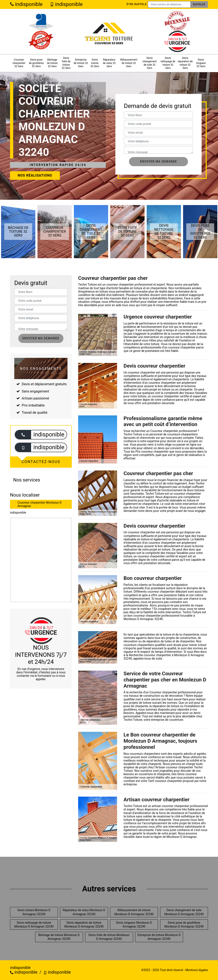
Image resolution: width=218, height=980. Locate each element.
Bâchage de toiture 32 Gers (52, 63)
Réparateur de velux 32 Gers (109, 63)
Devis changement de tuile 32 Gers (150, 63)
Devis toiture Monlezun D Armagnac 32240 (34, 912)
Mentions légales (197, 970)
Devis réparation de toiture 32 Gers (185, 63)
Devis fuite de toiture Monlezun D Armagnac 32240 (109, 937)
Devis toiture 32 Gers (95, 63)
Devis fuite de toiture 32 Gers (66, 63)
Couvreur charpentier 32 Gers (19, 63)
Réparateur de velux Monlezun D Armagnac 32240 (84, 912)
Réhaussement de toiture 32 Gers (129, 63)
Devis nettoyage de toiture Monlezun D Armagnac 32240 (34, 925)
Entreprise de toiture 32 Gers (81, 63)
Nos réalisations (35, 175)
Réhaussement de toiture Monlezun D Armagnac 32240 (134, 912)
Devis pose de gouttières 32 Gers (36, 63)
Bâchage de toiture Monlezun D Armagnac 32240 (59, 937)
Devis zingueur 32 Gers (201, 63)
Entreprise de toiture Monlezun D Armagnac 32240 (159, 937)
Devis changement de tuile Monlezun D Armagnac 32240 (184, 912)
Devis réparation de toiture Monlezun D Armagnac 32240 (84, 925)
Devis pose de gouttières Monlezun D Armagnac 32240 (184, 925)
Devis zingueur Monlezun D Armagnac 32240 (134, 925)
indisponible (26, 4)
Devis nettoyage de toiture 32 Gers (168, 63)
